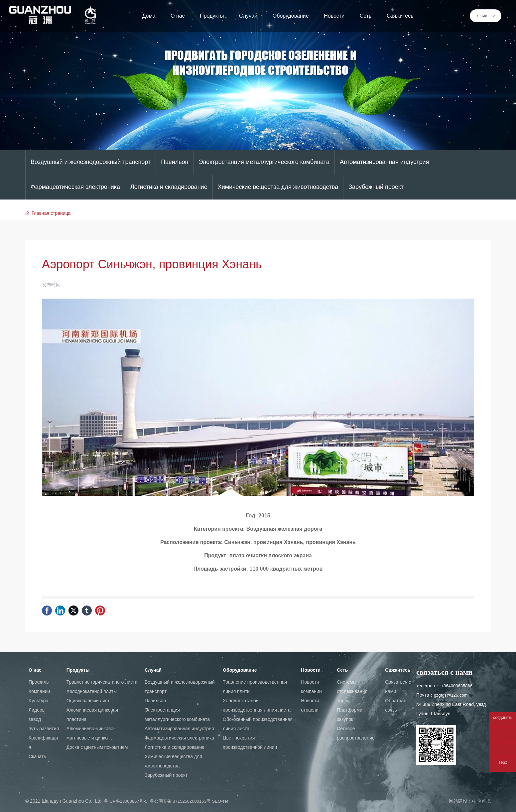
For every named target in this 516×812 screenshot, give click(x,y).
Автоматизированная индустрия (384, 162)
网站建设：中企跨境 (470, 801)
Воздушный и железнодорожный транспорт (91, 162)
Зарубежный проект (376, 187)
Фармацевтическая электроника (75, 187)
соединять (503, 718)
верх (503, 763)
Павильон (175, 162)
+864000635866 (456, 686)
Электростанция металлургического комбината (264, 162)
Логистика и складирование (169, 187)
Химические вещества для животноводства (278, 187)
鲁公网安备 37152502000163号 (180, 801)
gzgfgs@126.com (451, 695)
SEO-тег (220, 801)
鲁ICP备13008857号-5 (126, 801)
